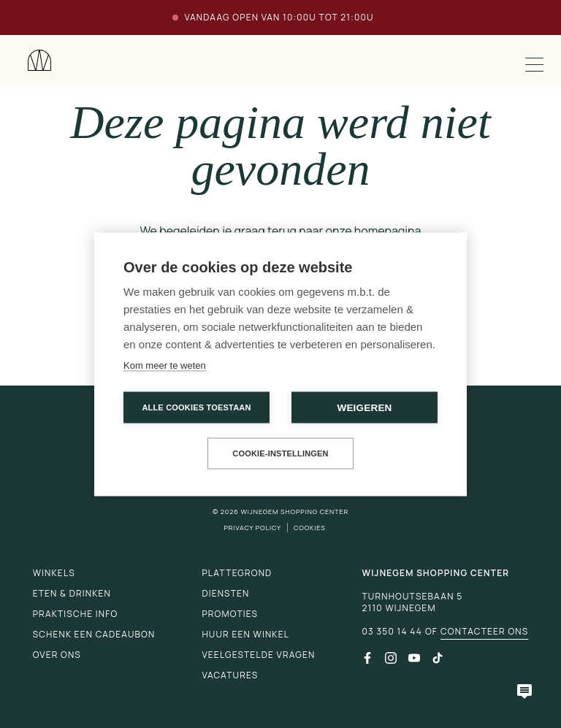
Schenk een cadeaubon (94, 634)
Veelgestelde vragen (258, 655)
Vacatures (230, 675)
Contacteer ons (484, 632)
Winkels (54, 573)
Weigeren (364, 407)
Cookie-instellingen (280, 453)
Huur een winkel (245, 634)
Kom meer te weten (165, 365)
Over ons (57, 655)
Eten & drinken (72, 593)
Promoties (230, 614)
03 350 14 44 (392, 632)
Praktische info (76, 614)
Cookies (310, 528)
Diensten (225, 593)
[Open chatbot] (524, 691)
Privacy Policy (252, 528)
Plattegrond (237, 573)
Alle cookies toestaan (196, 407)
